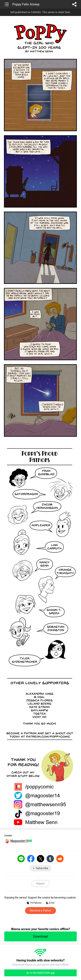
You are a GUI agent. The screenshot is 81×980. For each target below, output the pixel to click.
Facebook (31, 859)
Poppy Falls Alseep (26, 4)
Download (40, 936)
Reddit (60, 859)
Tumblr (50, 859)
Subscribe (42, 868)
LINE (21, 859)
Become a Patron (40, 910)
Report (40, 883)
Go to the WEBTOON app (40, 973)
